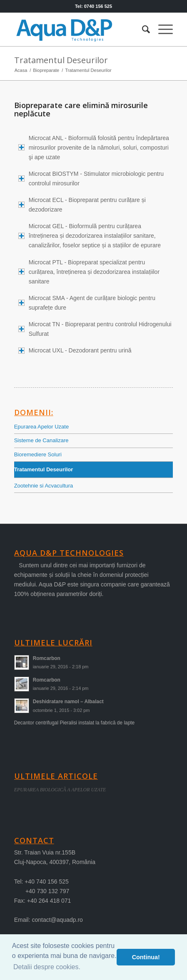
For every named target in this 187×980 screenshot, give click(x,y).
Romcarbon (47, 658)
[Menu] (161, 30)
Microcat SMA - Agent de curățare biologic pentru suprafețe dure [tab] (87, 303)
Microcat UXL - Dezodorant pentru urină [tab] (75, 350)
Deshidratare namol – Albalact (68, 702)
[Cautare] (142, 30)
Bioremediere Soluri (38, 454)
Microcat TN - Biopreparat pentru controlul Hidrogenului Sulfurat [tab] (95, 329)
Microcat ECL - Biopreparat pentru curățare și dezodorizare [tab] (82, 205)
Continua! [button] (146, 957)
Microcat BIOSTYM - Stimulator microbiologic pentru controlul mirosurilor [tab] (91, 179)
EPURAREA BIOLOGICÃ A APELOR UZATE (60, 790)
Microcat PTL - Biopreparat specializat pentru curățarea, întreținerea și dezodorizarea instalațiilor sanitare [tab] (89, 272)
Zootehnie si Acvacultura (44, 486)
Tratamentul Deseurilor (61, 60)
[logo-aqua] (78, 30)
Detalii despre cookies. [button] (47, 967)
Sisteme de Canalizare (41, 440)
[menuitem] (142, 30)
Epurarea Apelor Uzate (42, 427)
